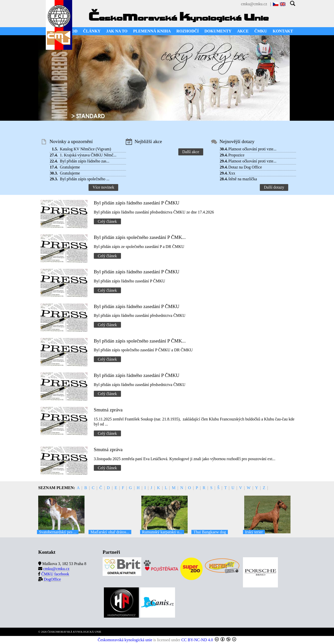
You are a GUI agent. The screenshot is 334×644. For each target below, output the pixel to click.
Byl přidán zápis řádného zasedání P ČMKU (137, 203)
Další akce (191, 152)
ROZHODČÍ (187, 31)
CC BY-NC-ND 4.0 (197, 640)
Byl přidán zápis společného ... (85, 179)
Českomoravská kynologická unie (125, 640)
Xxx (232, 173)
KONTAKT (283, 31)
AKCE (243, 31)
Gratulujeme (70, 167)
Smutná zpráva (108, 410)
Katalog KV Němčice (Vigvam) (86, 149)
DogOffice (52, 579)
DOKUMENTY (218, 31)
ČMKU (261, 31)
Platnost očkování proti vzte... (252, 149)
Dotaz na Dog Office (245, 167)
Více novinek (103, 187)
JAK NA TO (117, 31)
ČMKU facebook (55, 574)
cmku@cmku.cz (254, 4)
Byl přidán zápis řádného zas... (85, 161)
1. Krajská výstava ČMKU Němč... (88, 155)
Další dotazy (274, 187)
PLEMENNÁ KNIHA (152, 31)
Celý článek (107, 221)
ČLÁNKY (92, 31)
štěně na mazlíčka (243, 179)
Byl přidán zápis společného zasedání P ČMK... (140, 237)
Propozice (236, 155)
